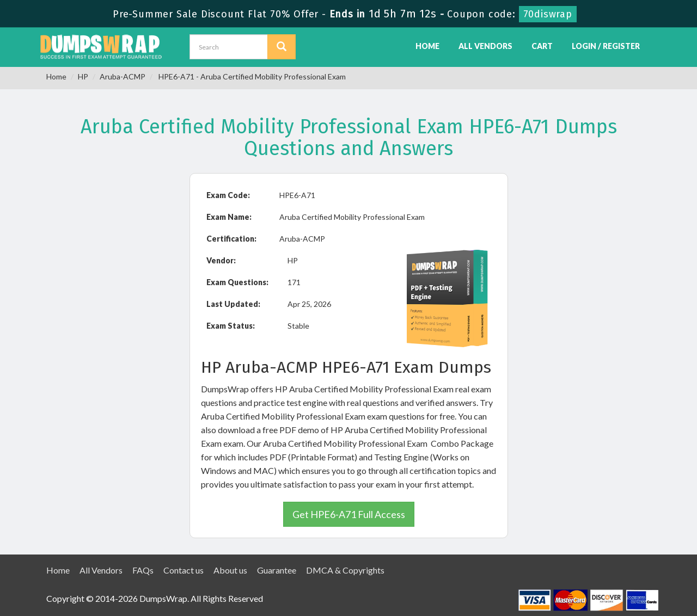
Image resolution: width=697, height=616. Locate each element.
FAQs (143, 570)
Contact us (184, 570)
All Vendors (485, 46)
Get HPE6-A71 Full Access (349, 514)
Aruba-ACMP (123, 76)
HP (83, 76)
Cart (542, 46)
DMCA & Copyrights (345, 570)
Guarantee (277, 570)
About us (230, 570)
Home (427, 46)
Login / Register (606, 46)
